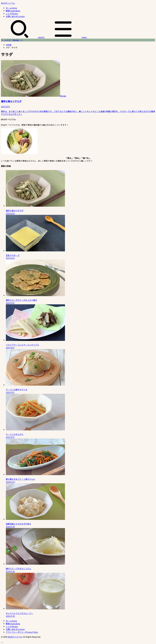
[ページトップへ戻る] (2, 642)
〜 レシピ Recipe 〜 (12, 40)
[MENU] (66, 37)
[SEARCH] (23, 37)
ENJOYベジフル (8, 3)
